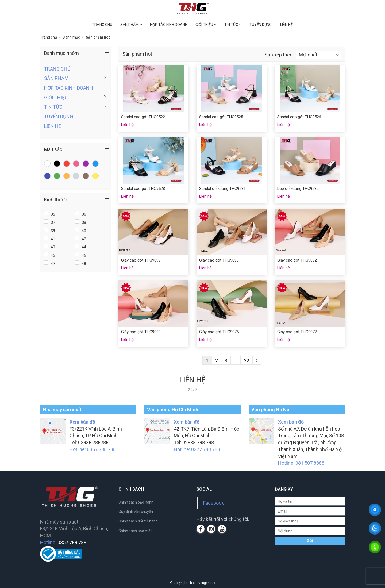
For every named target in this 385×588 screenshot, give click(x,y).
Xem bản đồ (82, 422)
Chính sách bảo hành (136, 502)
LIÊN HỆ (286, 25)
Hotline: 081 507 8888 (301, 463)
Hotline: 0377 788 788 (197, 449)
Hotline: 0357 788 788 (93, 449)
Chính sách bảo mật (135, 531)
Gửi (310, 541)
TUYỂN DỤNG (261, 25)
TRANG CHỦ (102, 25)
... (236, 361)
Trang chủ (49, 37)
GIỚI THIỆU (206, 25)
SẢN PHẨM (131, 25)
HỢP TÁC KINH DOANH (169, 25)
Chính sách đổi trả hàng (138, 521)
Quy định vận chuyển (136, 512)
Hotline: (63, 542)
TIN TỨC (233, 25)
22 (247, 361)
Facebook (213, 503)
